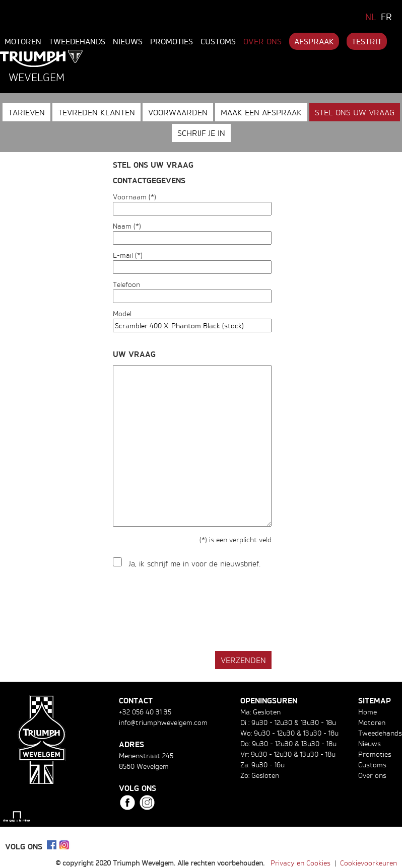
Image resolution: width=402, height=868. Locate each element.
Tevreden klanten (96, 112)
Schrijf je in (201, 133)
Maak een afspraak (261, 112)
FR (386, 17)
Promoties (172, 41)
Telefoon (126, 284)
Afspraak (314, 41)
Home (367, 712)
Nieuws (128, 41)
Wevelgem (37, 77)
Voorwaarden (178, 112)
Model (122, 313)
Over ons (262, 41)
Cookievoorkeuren (368, 863)
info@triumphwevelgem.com (163, 722)
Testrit (367, 41)
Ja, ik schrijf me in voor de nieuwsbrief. (195, 564)
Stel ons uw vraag (355, 112)
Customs (218, 41)
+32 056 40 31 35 (145, 712)
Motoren (23, 41)
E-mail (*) (128, 255)
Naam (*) (127, 226)
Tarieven (26, 112)
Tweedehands (77, 41)
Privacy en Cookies (300, 863)
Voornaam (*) (135, 197)
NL (371, 17)
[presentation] (189, 610)
